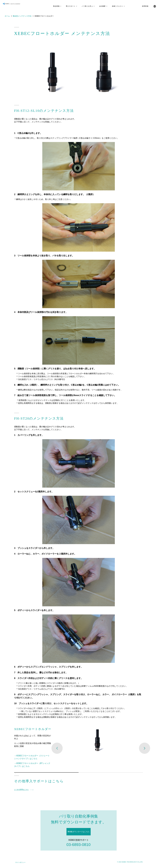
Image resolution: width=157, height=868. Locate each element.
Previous (57, 748)
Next (145, 748)
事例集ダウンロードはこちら (79, 832)
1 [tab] (15, 774)
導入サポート (67, 6)
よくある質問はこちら (21, 790)
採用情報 (142, 6)
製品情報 (53, 6)
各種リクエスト (114, 6)
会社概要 (99, 6)
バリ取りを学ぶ (84, 6)
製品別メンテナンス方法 (22, 16)
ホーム (7, 16)
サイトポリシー (20, 862)
